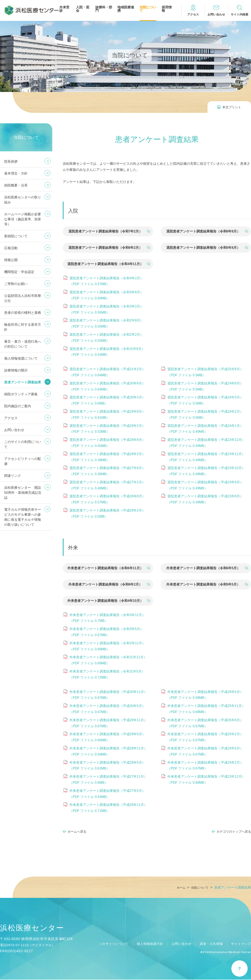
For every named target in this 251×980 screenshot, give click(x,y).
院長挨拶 (11, 161)
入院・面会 (83, 9)
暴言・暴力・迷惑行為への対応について (23, 344)
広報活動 (11, 248)
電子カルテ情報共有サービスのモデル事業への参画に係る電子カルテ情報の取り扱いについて (23, 517)
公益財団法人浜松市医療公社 (23, 298)
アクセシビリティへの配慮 (23, 461)
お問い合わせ (14, 430)
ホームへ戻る (77, 831)
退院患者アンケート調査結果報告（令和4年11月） (105, 264)
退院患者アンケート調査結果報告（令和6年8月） (203, 231)
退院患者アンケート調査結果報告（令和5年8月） (203, 248)
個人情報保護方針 (145, 944)
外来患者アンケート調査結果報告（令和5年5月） (203, 584)
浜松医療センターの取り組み (23, 200)
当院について (148, 9)
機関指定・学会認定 (19, 272)
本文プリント (232, 107)
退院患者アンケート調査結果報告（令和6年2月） (105, 248)
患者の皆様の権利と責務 (23, 313)
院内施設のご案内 (18, 406)
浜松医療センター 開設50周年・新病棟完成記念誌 (23, 493)
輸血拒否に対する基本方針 (23, 327)
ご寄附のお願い (16, 284)
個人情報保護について (21, 358)
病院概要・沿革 (16, 185)
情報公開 (11, 260)
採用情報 (167, 9)
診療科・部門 (104, 9)
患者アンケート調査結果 (23, 382)
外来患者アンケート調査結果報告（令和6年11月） (105, 568)
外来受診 (64, 9)
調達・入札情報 (209, 944)
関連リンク (13, 476)
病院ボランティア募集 (21, 394)
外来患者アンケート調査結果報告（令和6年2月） (105, 584)
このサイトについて (107, 944)
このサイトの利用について (23, 444)
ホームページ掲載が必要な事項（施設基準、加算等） (23, 219)
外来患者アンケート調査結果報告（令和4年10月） (105, 601)
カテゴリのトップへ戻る (234, 831)
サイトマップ (240, 944)
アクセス (11, 418)
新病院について (16, 236)
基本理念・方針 (16, 173)
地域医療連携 (126, 9)
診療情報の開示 (16, 370)
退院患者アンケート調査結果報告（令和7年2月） (105, 231)
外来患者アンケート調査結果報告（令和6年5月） (203, 568)
